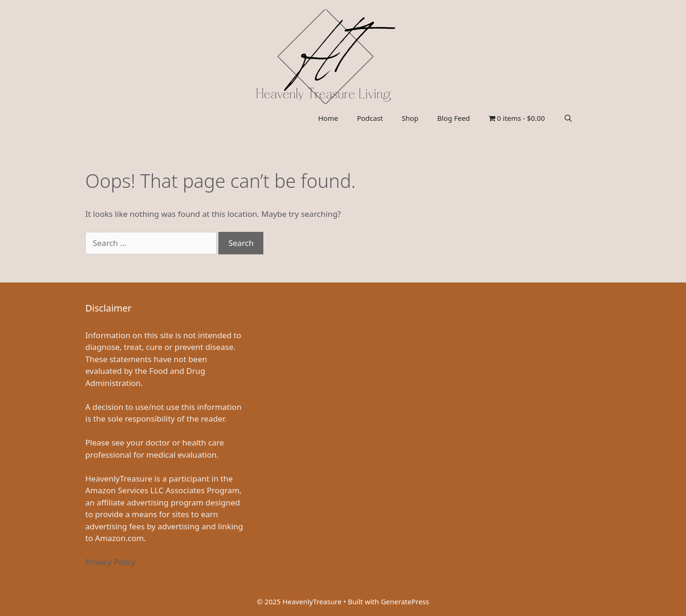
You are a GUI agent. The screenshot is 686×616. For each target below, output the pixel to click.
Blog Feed (454, 118)
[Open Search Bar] (568, 118)
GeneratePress (405, 601)
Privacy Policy (110, 562)
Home (328, 118)
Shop (410, 118)
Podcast (370, 118)
